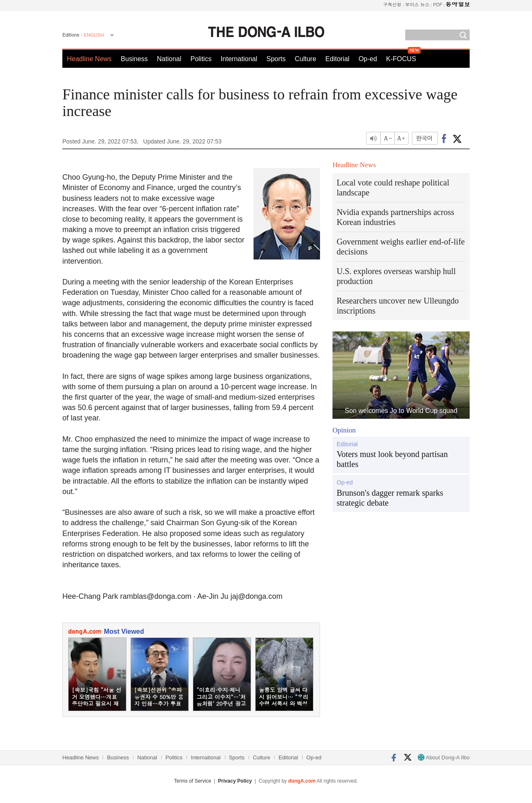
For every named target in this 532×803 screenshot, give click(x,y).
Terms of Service (193, 781)
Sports (276, 59)
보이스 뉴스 (417, 4)
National (169, 59)
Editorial (337, 59)
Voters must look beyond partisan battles (392, 459)
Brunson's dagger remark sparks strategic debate (390, 498)
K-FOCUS (401, 59)
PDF (438, 4)
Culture (305, 59)
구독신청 (392, 4)
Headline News (89, 59)
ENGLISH (94, 35)
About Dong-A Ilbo (444, 757)
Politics (201, 59)
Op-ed (368, 59)
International (239, 59)
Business (134, 59)
